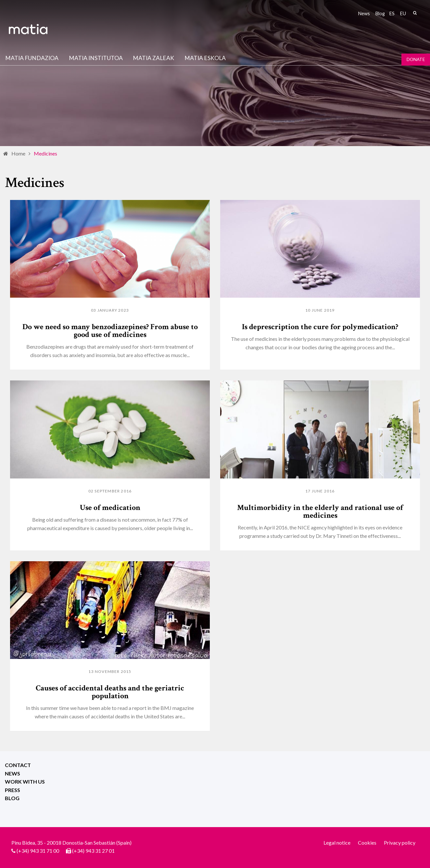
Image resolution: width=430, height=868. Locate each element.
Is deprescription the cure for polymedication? (320, 327)
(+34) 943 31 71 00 (38, 851)
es (392, 13)
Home (18, 153)
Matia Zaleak (153, 58)
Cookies (367, 843)
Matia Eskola (205, 58)
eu (403, 13)
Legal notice (337, 843)
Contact (18, 765)
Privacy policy (400, 843)
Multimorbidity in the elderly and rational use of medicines (320, 511)
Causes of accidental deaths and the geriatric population (110, 692)
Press (13, 790)
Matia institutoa (96, 58)
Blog (380, 13)
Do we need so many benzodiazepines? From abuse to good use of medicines (110, 331)
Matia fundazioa (32, 58)
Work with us (25, 781)
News (364, 13)
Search (415, 13)
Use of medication (110, 508)
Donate (416, 59)
